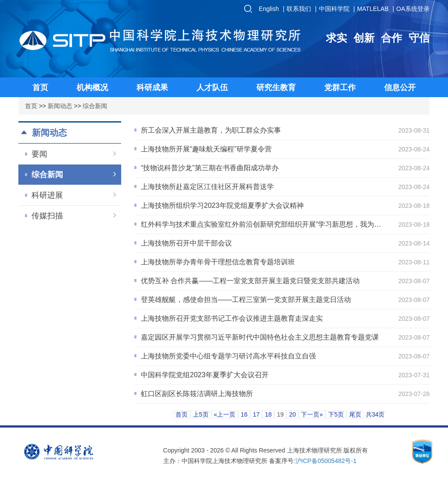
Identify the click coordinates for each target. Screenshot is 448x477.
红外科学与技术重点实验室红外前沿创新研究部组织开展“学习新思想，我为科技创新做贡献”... (261, 226)
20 (293, 414)
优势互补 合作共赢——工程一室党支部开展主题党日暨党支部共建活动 (250, 281)
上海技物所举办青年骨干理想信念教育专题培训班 (218, 262)
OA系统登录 (413, 9)
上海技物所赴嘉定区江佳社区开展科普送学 (207, 187)
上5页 (201, 414)
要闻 (74, 154)
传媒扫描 (74, 216)
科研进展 (74, 195)
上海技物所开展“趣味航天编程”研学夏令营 (206, 149)
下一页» (312, 414)
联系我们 (299, 9)
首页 (31, 106)
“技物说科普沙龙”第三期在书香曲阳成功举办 (210, 168)
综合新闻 (95, 106)
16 (244, 414)
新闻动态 (60, 106)
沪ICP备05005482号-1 (326, 461)
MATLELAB (373, 9)
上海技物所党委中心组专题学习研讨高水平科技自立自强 (228, 356)
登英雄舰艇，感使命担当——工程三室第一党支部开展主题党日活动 (246, 300)
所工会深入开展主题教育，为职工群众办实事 (211, 130)
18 (268, 414)
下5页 (336, 414)
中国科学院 (334, 9)
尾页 (355, 414)
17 (256, 414)
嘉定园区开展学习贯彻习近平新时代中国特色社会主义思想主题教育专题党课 (260, 337)
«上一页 (225, 414)
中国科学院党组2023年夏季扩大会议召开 (205, 375)
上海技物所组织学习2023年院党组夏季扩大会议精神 (222, 205)
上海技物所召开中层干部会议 (186, 243)
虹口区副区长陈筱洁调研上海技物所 (197, 394)
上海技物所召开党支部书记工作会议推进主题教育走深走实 (232, 318)
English (269, 9)
